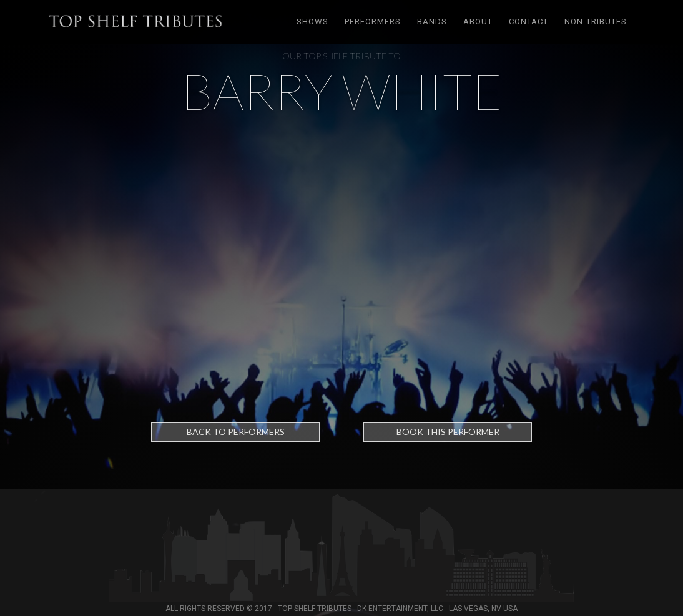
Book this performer (448, 432)
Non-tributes (596, 22)
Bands (432, 22)
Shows (312, 22)
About (478, 22)
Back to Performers (236, 432)
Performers (373, 22)
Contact (528, 22)
